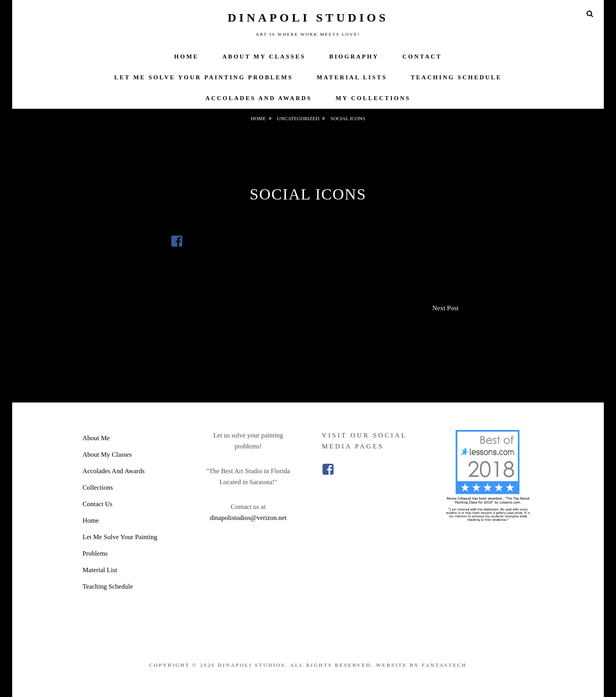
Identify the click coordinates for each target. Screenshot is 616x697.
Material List (100, 570)
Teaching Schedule (456, 77)
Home (186, 57)
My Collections (373, 98)
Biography (354, 57)
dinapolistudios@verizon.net (248, 518)
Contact (422, 57)
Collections (98, 488)
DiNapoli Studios (308, 17)
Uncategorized (298, 118)
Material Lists (352, 77)
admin (314, 220)
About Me (96, 438)
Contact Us (97, 504)
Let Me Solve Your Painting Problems (204, 77)
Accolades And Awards (259, 98)
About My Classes (264, 57)
